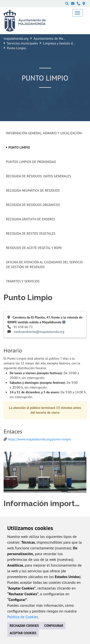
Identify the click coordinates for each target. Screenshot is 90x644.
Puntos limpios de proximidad (31, 162)
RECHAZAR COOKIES (24, 626)
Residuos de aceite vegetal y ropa (34, 248)
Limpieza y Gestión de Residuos (65, 43)
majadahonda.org (16, 38)
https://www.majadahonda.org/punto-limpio (39, 439)
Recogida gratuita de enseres (30, 219)
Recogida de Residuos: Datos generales (39, 176)
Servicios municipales (22, 43)
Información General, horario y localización (44, 133)
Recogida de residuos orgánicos (33, 205)
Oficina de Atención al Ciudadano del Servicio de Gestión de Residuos (44, 265)
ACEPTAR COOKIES (23, 633)
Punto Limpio (19, 147)
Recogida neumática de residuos (33, 190)
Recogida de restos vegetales (31, 233)
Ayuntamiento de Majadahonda (56, 38)
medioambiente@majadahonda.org (39, 332)
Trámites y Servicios (23, 281)
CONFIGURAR (54, 626)
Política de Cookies (23, 617)
